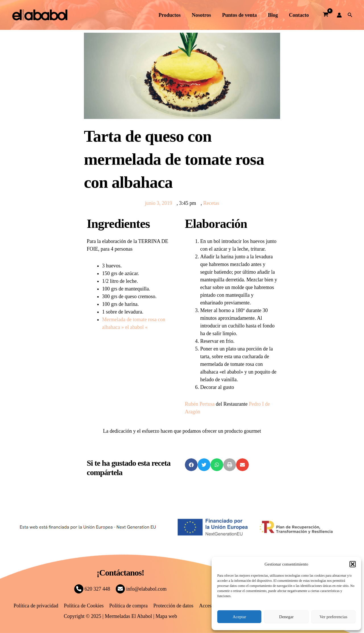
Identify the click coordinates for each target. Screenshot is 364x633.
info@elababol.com (141, 589)
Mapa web (166, 616)
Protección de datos (173, 606)
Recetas (211, 203)
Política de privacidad (37, 606)
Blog (274, 15)
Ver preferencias (333, 617)
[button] (353, 564)
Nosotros (204, 15)
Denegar (287, 617)
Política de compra (128, 606)
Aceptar (239, 617)
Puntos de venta (241, 15)
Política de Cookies (84, 606)
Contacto (299, 15)
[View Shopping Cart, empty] (325, 15)
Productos (173, 15)
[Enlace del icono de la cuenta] (339, 15)
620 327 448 (92, 589)
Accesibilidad (212, 606)
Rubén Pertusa (200, 404)
